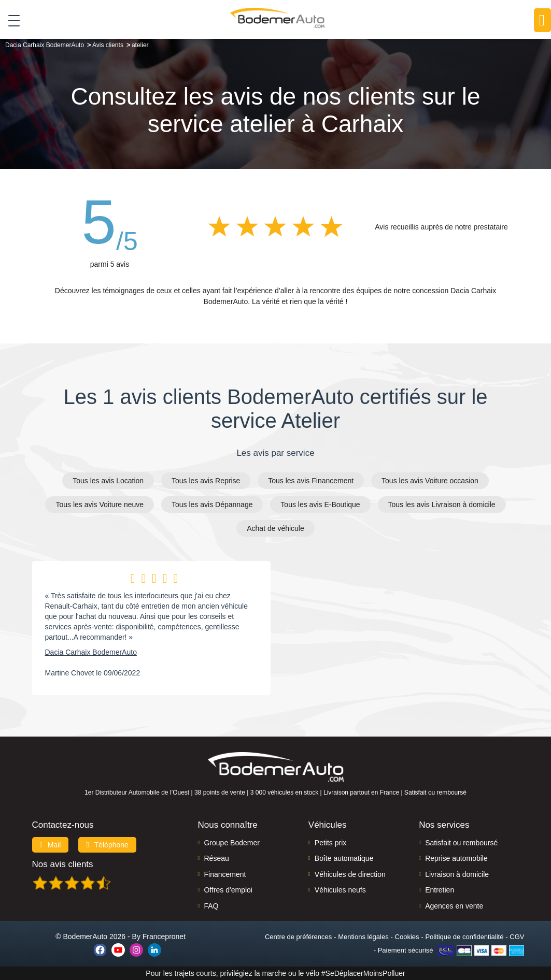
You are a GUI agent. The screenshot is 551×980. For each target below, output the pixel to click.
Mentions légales (363, 937)
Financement (225, 874)
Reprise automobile (456, 858)
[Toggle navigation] (10, 20)
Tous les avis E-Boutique (320, 505)
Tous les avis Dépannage (212, 505)
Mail (51, 845)
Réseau (216, 858)
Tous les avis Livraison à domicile (442, 505)
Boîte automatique (344, 858)
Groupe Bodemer (231, 843)
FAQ (211, 906)
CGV (517, 937)
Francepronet (164, 936)
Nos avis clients (63, 864)
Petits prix (330, 843)
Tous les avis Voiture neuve (100, 505)
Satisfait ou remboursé (461, 843)
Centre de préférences (298, 937)
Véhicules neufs (340, 890)
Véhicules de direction (350, 874)
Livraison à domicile (457, 874)
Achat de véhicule (275, 528)
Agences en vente (454, 906)
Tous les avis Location (108, 481)
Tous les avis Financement (311, 481)
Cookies (407, 937)
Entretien (440, 890)
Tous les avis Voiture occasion (430, 481)
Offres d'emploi (228, 890)
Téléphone (107, 845)
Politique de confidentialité (464, 937)
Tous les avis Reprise (206, 481)
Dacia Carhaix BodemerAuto (91, 652)
